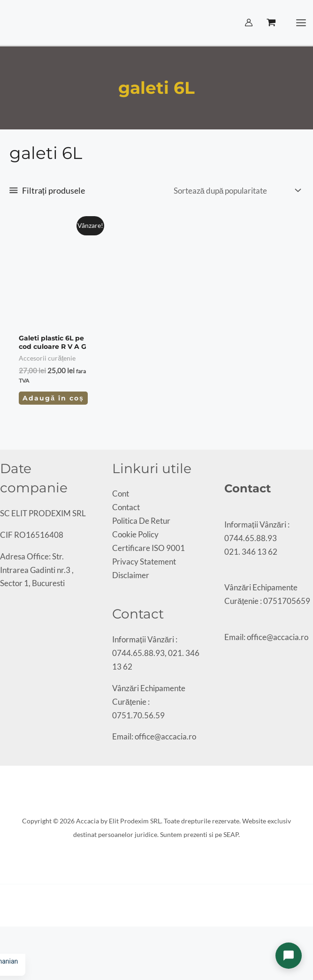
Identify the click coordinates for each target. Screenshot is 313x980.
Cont (121, 494)
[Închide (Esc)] (27, 936)
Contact (126, 507)
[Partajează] (19, 936)
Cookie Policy (135, 534)
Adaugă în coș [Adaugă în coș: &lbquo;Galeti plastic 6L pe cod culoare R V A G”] (53, 398)
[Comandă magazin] (237, 190)
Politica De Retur (141, 521)
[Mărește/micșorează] (3, 936)
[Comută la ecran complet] (11, 936)
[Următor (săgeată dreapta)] (11, 950)
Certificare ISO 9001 (149, 548)
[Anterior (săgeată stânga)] (3, 950)
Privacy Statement (144, 562)
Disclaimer (131, 575)
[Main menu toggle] (302, 23)
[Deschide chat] (289, 956)
